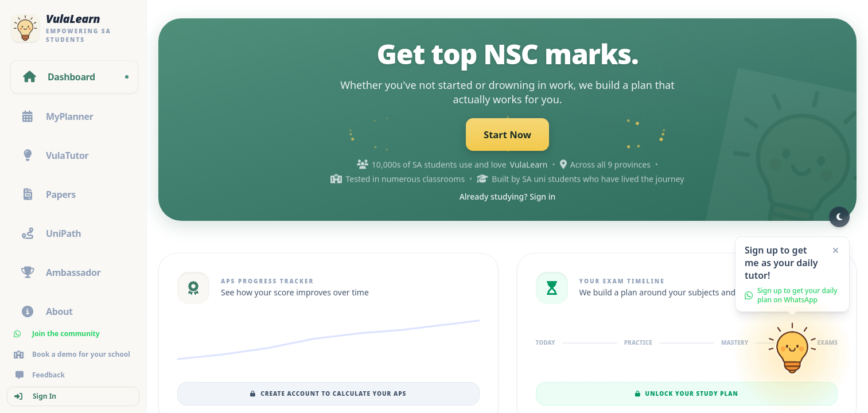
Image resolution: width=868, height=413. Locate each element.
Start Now (508, 135)
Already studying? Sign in (508, 198)
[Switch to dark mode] (839, 217)
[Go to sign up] (792, 356)
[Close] (835, 251)
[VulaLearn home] (73, 28)
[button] (792, 274)
